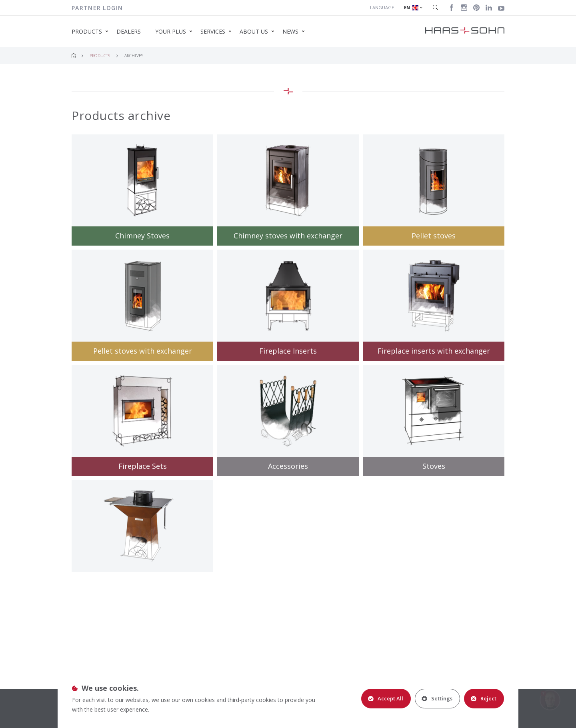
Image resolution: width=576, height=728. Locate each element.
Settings (437, 698)
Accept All (386, 698)
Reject (484, 698)
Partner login (97, 8)
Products (100, 56)
